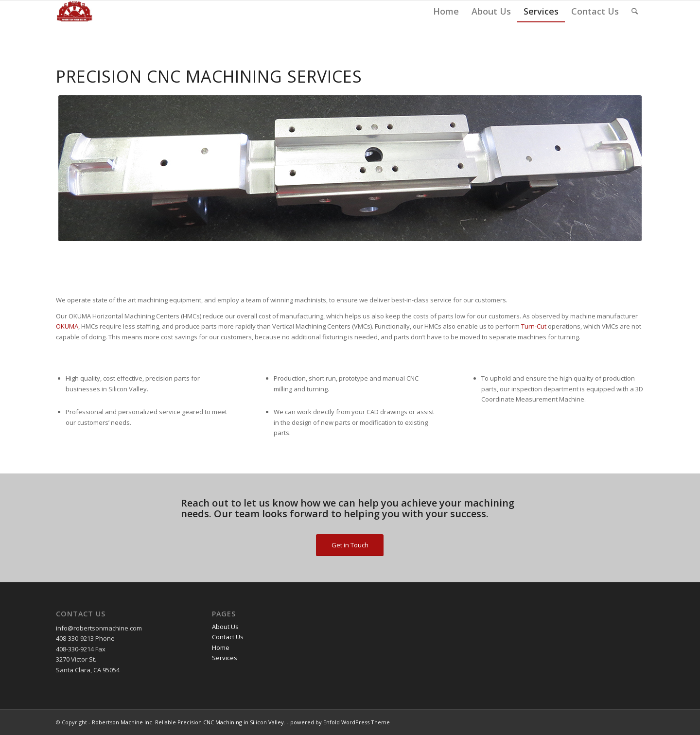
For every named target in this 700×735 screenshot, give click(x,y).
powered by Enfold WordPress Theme (340, 722)
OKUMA (67, 326)
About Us (225, 627)
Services (225, 658)
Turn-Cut (534, 326)
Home (221, 647)
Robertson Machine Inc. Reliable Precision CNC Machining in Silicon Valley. (189, 722)
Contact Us (228, 637)
